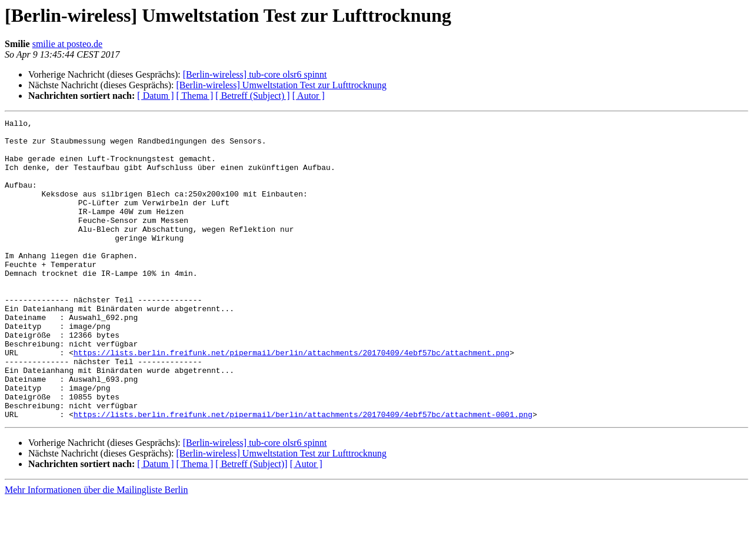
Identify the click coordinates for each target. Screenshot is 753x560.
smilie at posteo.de (68, 44)
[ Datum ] (155, 96)
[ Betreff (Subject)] (251, 524)
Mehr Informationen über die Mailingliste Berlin (96, 550)
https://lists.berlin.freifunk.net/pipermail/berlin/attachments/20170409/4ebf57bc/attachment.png (291, 400)
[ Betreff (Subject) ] (252, 96)
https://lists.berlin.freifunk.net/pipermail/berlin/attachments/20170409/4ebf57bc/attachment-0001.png (303, 474)
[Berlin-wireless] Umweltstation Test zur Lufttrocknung (281, 85)
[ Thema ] (195, 96)
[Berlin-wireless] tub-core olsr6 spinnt (255, 74)
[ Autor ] (309, 96)
